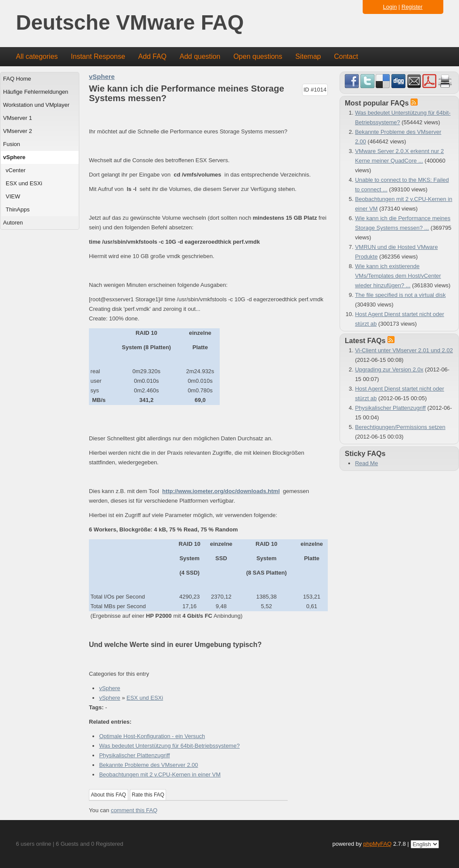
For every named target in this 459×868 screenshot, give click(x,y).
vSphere (14, 157)
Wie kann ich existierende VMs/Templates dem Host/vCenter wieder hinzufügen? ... (398, 276)
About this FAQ (109, 795)
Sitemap (308, 56)
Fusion (12, 144)
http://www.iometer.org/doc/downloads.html (221, 491)
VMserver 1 (17, 118)
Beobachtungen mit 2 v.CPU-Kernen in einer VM (160, 774)
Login (390, 7)
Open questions (258, 56)
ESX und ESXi (24, 183)
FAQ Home (17, 79)
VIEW (13, 196)
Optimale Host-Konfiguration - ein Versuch (152, 736)
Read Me (366, 463)
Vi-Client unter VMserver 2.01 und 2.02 (404, 350)
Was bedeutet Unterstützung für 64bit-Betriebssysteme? (169, 746)
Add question (200, 56)
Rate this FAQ (148, 795)
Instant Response (98, 56)
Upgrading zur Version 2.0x (389, 369)
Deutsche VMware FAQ (130, 23)
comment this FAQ (134, 810)
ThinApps (18, 209)
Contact (346, 56)
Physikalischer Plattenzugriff (134, 755)
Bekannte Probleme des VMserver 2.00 (148, 765)
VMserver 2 (17, 131)
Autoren (13, 223)
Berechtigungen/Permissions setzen (400, 427)
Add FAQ (152, 56)
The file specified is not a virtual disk (400, 295)
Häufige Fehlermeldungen (36, 92)
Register (412, 7)
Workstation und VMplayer (36, 105)
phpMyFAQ (377, 844)
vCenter (16, 170)
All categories (37, 56)
